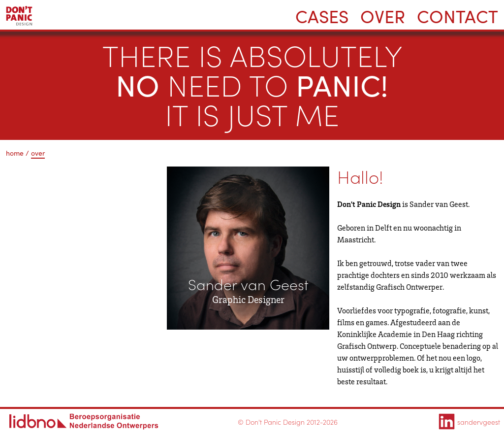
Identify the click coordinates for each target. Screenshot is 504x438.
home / (17, 153)
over (38, 153)
